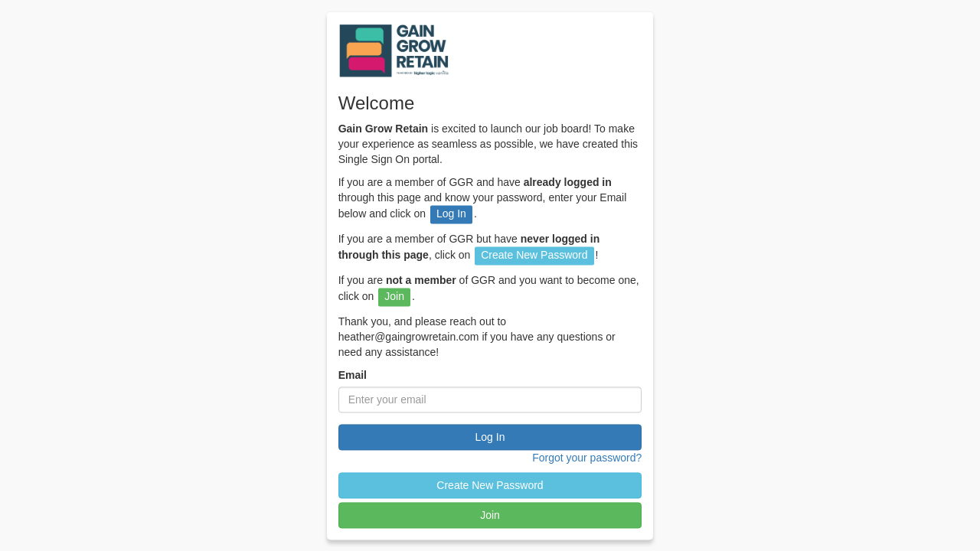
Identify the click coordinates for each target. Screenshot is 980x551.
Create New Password (490, 486)
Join (490, 516)
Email (353, 376)
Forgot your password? (587, 458)
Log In (490, 438)
